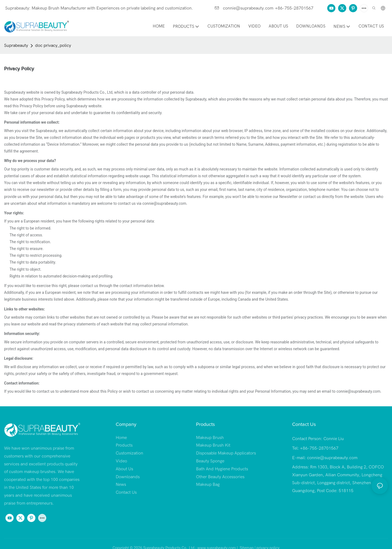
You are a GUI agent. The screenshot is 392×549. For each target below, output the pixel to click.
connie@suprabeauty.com (244, 8)
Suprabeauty (16, 45)
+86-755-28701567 (294, 8)
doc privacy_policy (53, 45)
